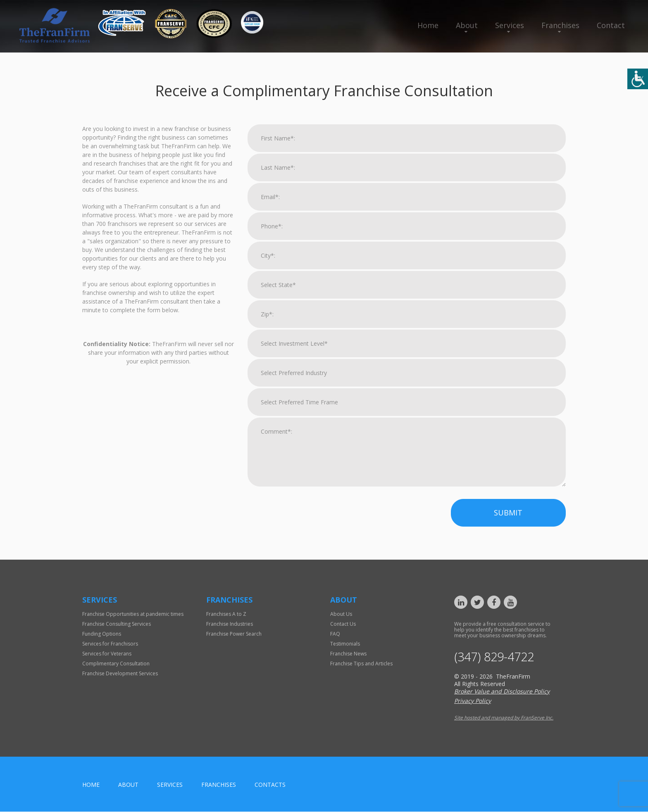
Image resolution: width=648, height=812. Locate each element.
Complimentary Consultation (116, 664)
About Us (341, 614)
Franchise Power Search (234, 634)
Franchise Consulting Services (117, 624)
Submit (508, 513)
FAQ (335, 634)
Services (510, 25)
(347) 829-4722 (496, 657)
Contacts (270, 785)
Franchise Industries (230, 624)
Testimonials (345, 644)
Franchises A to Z (226, 614)
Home (428, 25)
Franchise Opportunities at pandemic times (133, 614)
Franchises (560, 25)
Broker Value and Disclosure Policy (502, 692)
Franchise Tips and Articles (361, 664)
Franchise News (348, 654)
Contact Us (343, 624)
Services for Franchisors (110, 644)
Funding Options (102, 634)
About (467, 25)
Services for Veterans (107, 654)
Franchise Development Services (120, 673)
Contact (611, 25)
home (91, 785)
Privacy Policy (473, 701)
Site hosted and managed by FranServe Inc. (504, 718)
